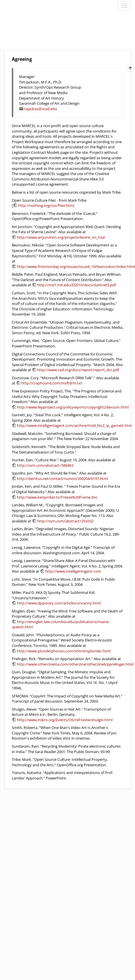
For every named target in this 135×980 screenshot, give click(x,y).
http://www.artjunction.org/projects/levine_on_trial (61, 237)
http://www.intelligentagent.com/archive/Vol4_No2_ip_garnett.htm (74, 425)
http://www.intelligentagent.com (73, 571)
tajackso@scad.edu (41, 109)
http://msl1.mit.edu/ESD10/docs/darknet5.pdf (76, 285)
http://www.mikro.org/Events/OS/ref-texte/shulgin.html (65, 720)
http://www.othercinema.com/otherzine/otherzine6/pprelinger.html (75, 664)
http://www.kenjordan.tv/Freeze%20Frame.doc (57, 497)
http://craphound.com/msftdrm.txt (52, 383)
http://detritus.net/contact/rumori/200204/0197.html (62, 479)
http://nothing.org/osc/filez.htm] (46, 205)
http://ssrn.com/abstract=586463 (45, 465)
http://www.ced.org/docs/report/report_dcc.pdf (78, 370)
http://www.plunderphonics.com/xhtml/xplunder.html (64, 651)
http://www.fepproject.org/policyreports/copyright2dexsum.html (73, 407)
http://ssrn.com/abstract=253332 (65, 521)
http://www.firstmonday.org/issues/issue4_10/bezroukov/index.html (76, 267)
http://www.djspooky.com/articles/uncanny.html (59, 603)
